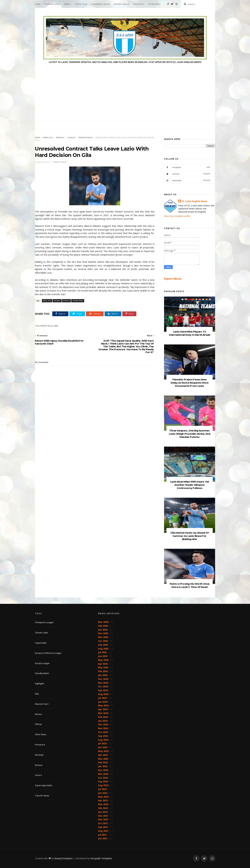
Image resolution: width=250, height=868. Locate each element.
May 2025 (103, 660)
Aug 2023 (103, 740)
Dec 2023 (103, 724)
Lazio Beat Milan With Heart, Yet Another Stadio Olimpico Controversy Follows (190, 485)
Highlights (139, 4)
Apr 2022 (103, 800)
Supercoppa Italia (43, 785)
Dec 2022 (103, 770)
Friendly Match (42, 673)
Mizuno (39, 714)
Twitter (187, 174)
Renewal (60, 138)
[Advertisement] (125, 97)
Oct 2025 (103, 641)
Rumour (71, 138)
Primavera (40, 745)
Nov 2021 (103, 819)
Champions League (101, 4)
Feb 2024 (103, 717)
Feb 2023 (103, 762)
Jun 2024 (103, 702)
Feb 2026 (103, 626)
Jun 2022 (103, 793)
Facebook (187, 167)
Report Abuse (173, 279)
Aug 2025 (103, 649)
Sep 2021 (103, 827)
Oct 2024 (103, 686)
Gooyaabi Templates (101, 858)
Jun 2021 (103, 838)
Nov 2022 (103, 774)
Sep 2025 (103, 645)
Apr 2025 (103, 664)
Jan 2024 (103, 721)
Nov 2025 (103, 637)
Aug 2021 (103, 831)
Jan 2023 (103, 766)
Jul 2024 (102, 698)
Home (38, 4)
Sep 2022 (103, 781)
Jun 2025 (103, 656)
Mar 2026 (103, 622)
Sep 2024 (103, 690)
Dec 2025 (103, 633)
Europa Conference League (48, 653)
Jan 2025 (103, 675)
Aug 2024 (103, 694)
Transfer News (52, 4)
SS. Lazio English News (194, 201)
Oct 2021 (103, 823)
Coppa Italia (81, 4)
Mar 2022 (103, 804)
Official (38, 724)
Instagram (187, 180)
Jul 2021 (102, 835)
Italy (37, 694)
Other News (154, 4)
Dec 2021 (103, 816)
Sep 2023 (103, 736)
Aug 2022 (103, 785)
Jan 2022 (103, 812)
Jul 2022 (102, 789)
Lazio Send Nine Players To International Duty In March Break (190, 333)
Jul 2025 (102, 652)
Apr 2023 (103, 755)
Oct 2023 (103, 732)
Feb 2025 (103, 671)
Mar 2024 (103, 713)
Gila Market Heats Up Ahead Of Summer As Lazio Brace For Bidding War (189, 536)
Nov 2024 (103, 683)
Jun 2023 (103, 747)
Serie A (68, 4)
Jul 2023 (102, 743)
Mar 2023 (103, 759)
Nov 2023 (103, 728)
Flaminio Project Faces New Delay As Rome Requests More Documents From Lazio (189, 383)
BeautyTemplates (64, 858)
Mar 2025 (103, 667)
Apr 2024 (103, 709)
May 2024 (103, 705)
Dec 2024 (103, 679)
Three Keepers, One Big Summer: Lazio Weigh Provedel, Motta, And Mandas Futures (189, 434)
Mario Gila (48, 138)
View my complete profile (177, 216)
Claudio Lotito (41, 633)
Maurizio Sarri (42, 704)
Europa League (121, 4)
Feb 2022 (103, 808)
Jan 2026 (103, 630)
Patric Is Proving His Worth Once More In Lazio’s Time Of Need (190, 585)
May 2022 (103, 797)
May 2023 (103, 751)
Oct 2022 (103, 778)
